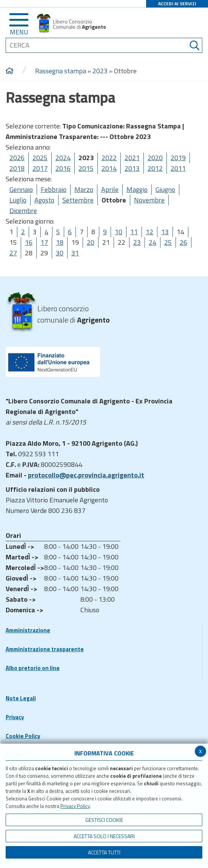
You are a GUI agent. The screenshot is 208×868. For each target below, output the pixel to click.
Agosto (44, 200)
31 (75, 253)
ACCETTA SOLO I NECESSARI (104, 836)
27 (13, 253)
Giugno (165, 189)
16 (29, 242)
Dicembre (23, 211)
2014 (109, 168)
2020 (155, 158)
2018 (17, 168)
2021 (132, 158)
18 (60, 242)
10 (119, 232)
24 (153, 242)
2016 (63, 168)
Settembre (78, 200)
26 (183, 242)
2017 (40, 168)
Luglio (18, 200)
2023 (100, 71)
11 (134, 232)
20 (91, 242)
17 (44, 242)
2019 (178, 158)
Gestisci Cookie (104, 820)
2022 (109, 158)
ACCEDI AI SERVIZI (177, 4)
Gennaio (21, 189)
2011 (178, 168)
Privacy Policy (75, 806)
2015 (86, 168)
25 (168, 242)
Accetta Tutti (104, 852)
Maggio (137, 189)
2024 (63, 158)
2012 (155, 168)
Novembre (149, 200)
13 (165, 232)
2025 (40, 158)
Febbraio (54, 189)
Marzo (84, 189)
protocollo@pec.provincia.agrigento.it (86, 475)
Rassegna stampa (61, 71)
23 (137, 242)
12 (149, 232)
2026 (17, 158)
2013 (132, 168)
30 (60, 253)
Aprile (110, 189)
